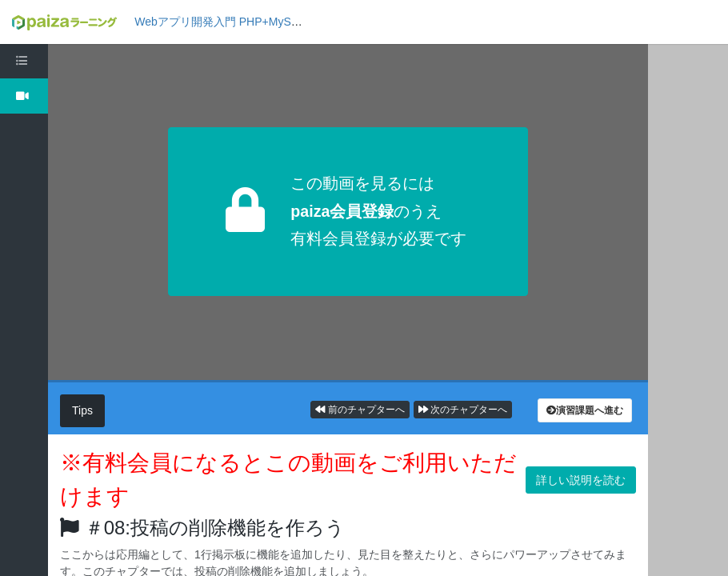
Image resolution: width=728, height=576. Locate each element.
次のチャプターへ (463, 410)
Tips (82, 410)
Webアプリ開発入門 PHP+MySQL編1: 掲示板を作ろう (271, 22)
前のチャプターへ (360, 410)
